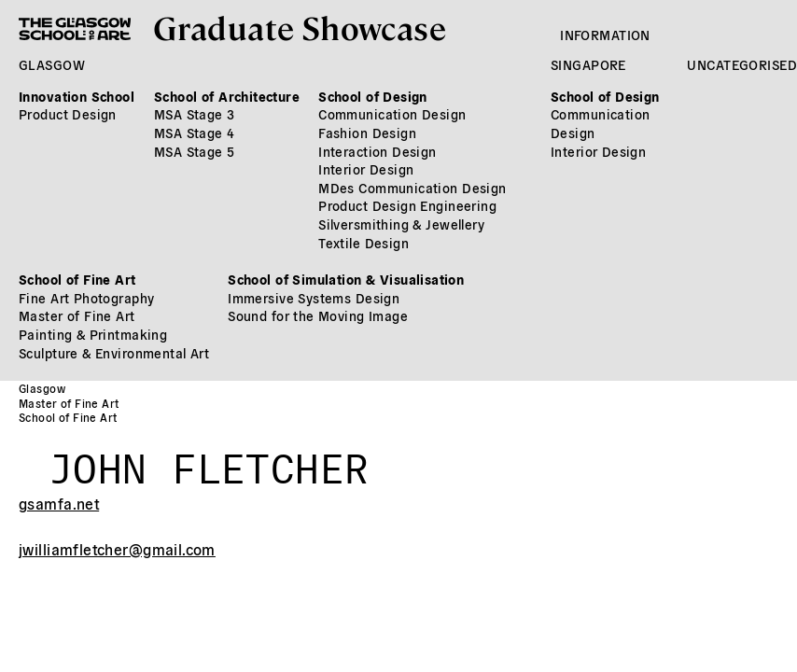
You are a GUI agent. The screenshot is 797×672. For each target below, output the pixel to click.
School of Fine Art (77, 279)
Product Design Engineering (407, 205)
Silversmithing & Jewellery (401, 224)
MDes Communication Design (412, 188)
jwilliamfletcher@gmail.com (117, 549)
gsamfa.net (59, 503)
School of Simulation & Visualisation (346, 279)
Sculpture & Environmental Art (114, 353)
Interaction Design (378, 151)
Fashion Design (367, 133)
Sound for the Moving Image (318, 315)
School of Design (373, 96)
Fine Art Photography (86, 298)
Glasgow (52, 64)
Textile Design (364, 243)
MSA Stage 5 (195, 151)
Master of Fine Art (77, 315)
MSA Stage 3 (195, 114)
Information (605, 35)
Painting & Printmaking (93, 334)
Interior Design (366, 169)
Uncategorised (741, 64)
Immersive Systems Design (314, 298)
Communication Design (392, 114)
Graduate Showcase (300, 27)
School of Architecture (227, 96)
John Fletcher (209, 462)
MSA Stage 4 (195, 133)
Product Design (68, 114)
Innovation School (77, 96)
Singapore (588, 64)
